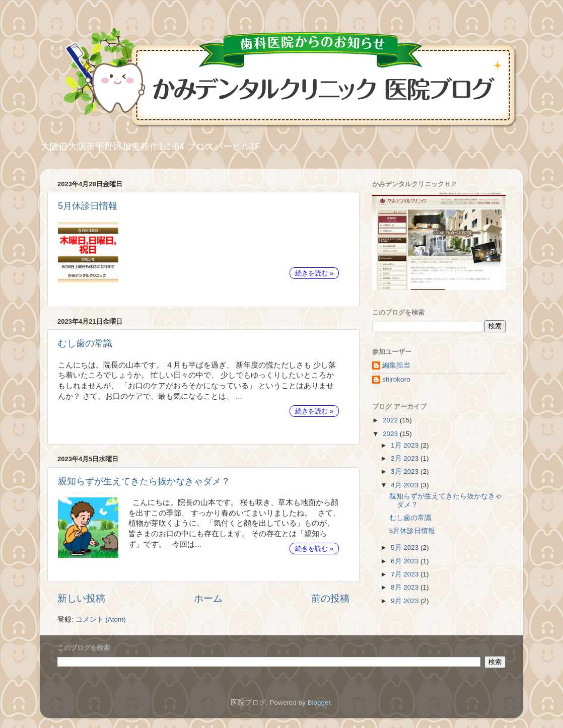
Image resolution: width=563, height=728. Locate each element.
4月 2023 (406, 485)
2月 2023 (406, 458)
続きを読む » (314, 273)
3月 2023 (406, 471)
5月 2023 (406, 548)
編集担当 (396, 365)
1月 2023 (406, 445)
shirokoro (396, 379)
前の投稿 (330, 598)
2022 (391, 420)
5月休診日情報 (88, 206)
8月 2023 (406, 587)
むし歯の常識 (85, 343)
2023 (391, 434)
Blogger (319, 703)
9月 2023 (406, 601)
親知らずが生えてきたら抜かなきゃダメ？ (144, 481)
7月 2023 (406, 574)
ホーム (208, 598)
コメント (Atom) (101, 620)
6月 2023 (406, 561)
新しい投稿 (81, 598)
